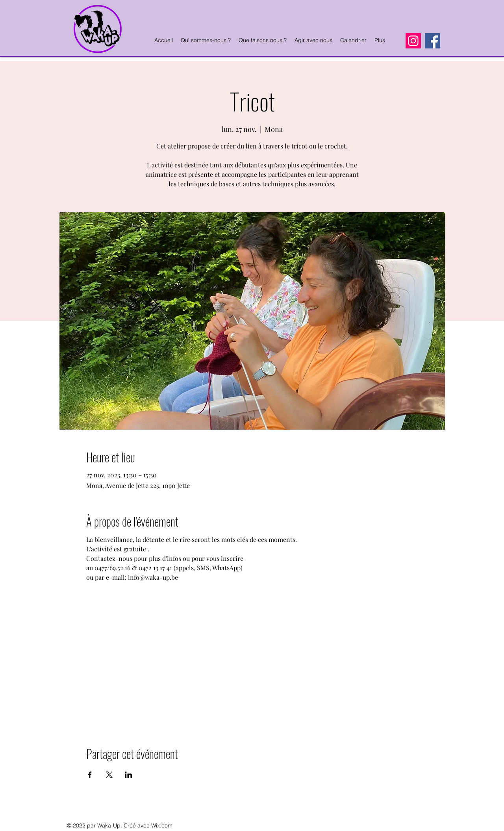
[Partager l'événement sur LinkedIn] (129, 775)
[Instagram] (413, 41)
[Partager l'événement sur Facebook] (90, 775)
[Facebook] (433, 41)
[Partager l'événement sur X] (109, 775)
